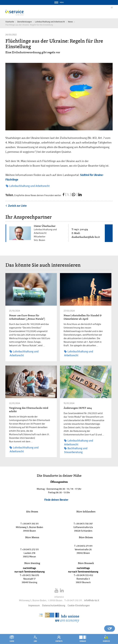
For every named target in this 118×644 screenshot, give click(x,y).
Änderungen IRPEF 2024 (78, 408)
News (70, 22)
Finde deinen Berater (56, 500)
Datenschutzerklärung (54, 606)
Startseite (10, 22)
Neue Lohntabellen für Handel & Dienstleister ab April (83, 317)
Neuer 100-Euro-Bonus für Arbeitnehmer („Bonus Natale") (27, 317)
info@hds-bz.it (92, 601)
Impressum (34, 606)
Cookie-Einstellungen (79, 606)
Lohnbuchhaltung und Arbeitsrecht (50, 22)
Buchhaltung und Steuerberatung (76, 450)
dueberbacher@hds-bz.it (86, 237)
